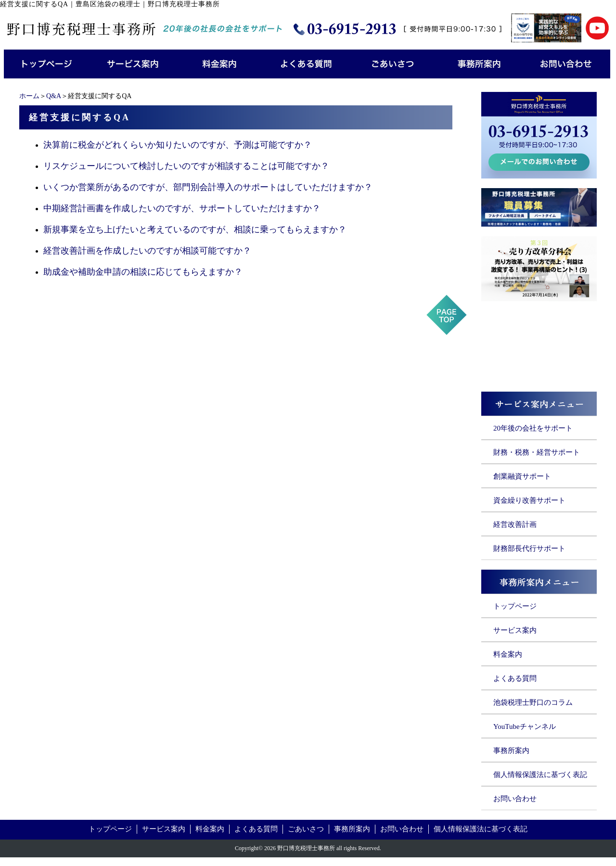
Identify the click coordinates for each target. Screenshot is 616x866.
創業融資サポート (522, 476)
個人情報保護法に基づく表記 (540, 775)
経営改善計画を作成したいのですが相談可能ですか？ (147, 251)
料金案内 (508, 654)
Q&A (54, 96)
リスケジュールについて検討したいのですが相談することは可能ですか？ (186, 166)
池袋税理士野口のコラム (533, 702)
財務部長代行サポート (529, 548)
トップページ (515, 606)
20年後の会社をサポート (533, 428)
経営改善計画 (515, 524)
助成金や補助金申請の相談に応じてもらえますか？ (143, 272)
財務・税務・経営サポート (537, 452)
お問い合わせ (515, 799)
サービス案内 (515, 630)
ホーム (29, 96)
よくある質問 (515, 678)
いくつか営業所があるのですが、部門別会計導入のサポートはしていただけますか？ (208, 187)
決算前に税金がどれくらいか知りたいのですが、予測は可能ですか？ (178, 145)
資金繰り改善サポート (529, 500)
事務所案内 (511, 751)
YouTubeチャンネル (525, 726)
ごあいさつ (306, 829)
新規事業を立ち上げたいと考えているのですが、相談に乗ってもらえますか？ (195, 229)
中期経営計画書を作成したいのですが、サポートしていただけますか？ (182, 208)
